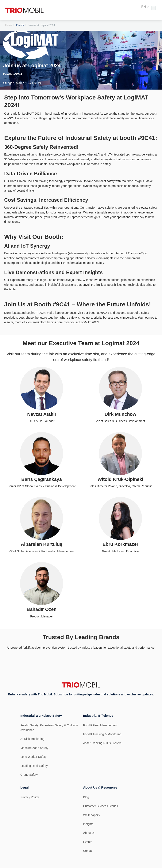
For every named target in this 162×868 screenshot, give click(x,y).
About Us (89, 833)
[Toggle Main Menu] (154, 8)
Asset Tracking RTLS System (102, 743)
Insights (88, 824)
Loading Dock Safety (34, 766)
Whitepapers (91, 815)
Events (20, 25)
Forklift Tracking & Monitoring (102, 734)
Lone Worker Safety (33, 757)
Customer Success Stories (101, 806)
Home (9, 25)
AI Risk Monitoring (32, 739)
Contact (88, 851)
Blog (86, 797)
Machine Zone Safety (34, 748)
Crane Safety (29, 775)
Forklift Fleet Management (100, 725)
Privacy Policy (30, 797)
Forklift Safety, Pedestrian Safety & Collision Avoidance (49, 728)
